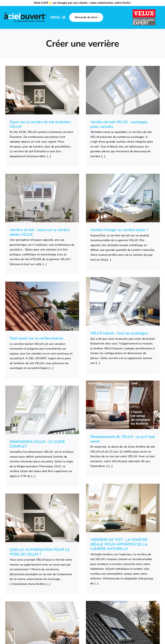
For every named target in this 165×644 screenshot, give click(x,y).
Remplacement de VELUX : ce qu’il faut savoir (123, 439)
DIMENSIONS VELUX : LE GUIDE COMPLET (37, 444)
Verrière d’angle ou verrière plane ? (119, 230)
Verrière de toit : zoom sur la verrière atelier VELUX (40, 232)
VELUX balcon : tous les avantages (119, 333)
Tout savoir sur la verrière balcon (36, 338)
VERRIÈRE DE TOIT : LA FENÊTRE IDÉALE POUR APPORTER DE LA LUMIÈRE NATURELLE (119, 544)
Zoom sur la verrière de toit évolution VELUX (40, 124)
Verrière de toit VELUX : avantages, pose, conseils (119, 124)
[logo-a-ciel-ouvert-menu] (25, 13)
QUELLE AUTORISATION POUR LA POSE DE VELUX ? (40, 552)
